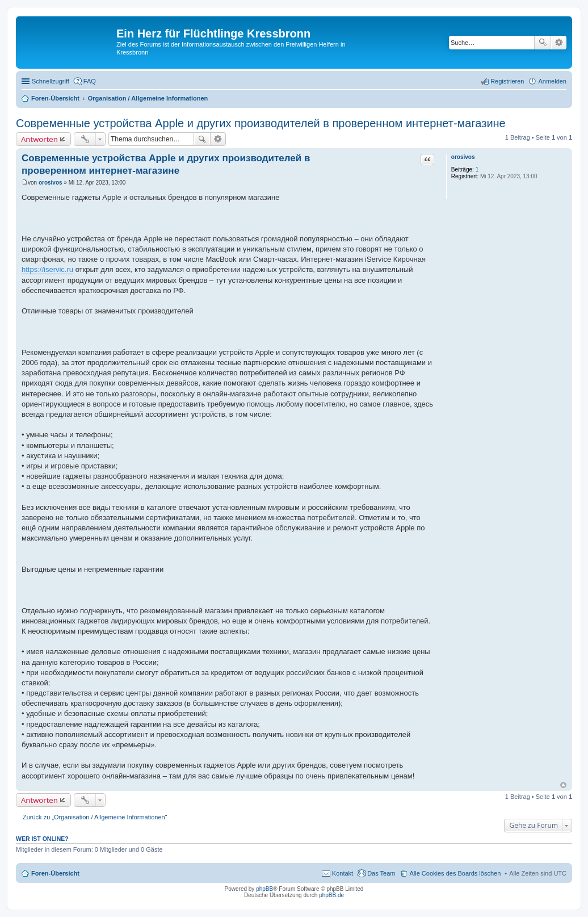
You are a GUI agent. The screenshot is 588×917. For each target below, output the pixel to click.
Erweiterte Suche (559, 43)
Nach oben (563, 785)
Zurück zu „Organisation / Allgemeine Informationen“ (95, 817)
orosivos (463, 157)
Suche (543, 43)
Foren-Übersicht (55, 873)
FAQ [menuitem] (90, 81)
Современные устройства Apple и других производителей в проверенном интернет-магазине (261, 123)
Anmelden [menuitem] (552, 81)
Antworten (39, 139)
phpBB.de (331, 895)
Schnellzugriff (51, 81)
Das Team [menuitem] (381, 873)
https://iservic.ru (47, 269)
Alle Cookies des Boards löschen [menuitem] (455, 873)
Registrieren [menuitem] (507, 81)
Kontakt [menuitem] (343, 873)
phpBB (264, 889)
